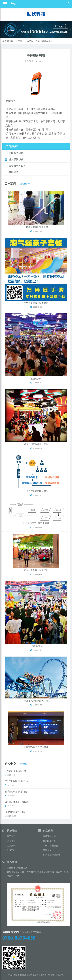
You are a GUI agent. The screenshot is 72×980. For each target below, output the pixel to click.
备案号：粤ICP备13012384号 (52, 975)
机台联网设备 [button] (16, 159)
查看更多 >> (25, 184)
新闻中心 (11, 850)
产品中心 (29, 41)
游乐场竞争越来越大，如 (36, 701)
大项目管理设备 (43, 41)
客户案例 (11, 846)
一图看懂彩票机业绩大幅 (36, 227)
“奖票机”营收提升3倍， (16, 812)
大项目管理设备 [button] (17, 166)
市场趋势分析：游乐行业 (36, 570)
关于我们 (11, 836)
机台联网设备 (49, 841)
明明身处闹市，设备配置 (36, 303)
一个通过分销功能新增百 (36, 491)
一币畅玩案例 (36, 646)
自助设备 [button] (14, 172)
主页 (20, 41)
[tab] (36, 153)
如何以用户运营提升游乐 (36, 444)
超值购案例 (36, 379)
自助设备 (47, 850)
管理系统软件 (49, 836)
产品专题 (11, 841)
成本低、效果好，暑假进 (17, 802)
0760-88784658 (19, 938)
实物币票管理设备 (52, 855)
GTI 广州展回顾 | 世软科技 (17, 781)
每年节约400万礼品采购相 (36, 747)
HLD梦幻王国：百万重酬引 (36, 523)
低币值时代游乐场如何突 (17, 792)
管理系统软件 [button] (16, 153)
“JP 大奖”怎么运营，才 (16, 771)
